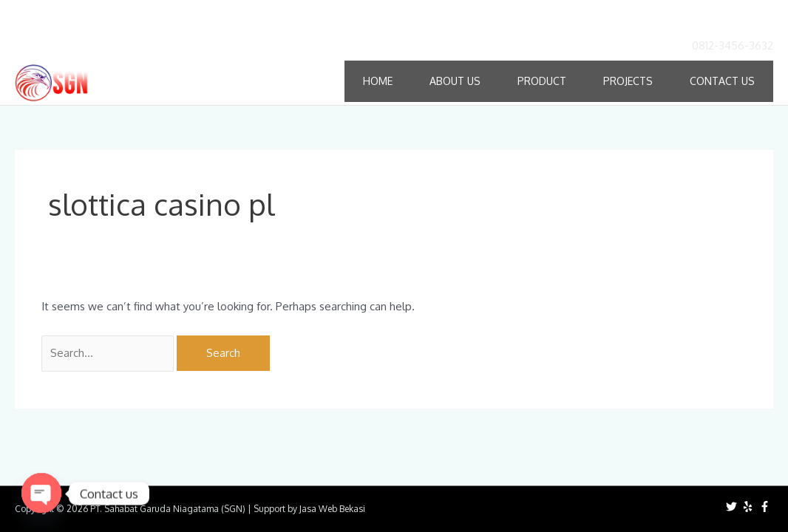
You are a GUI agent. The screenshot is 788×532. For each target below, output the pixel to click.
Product (542, 81)
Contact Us (722, 81)
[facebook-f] (767, 507)
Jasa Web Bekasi (332, 509)
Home (378, 81)
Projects (628, 81)
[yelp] (750, 507)
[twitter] (733, 507)
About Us (455, 81)
